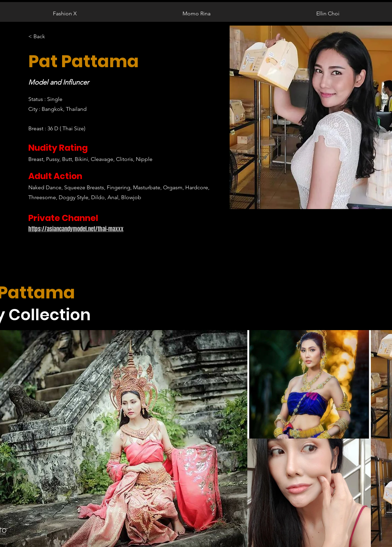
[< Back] (42, 37)
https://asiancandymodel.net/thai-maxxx (76, 229)
